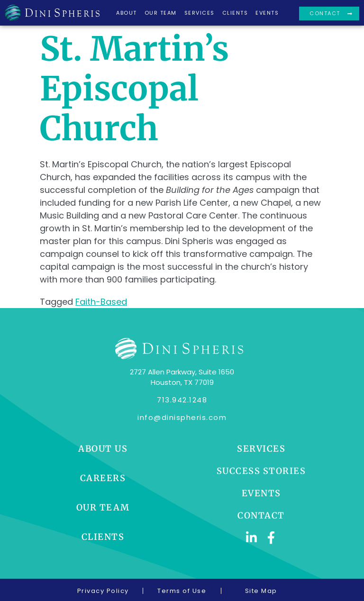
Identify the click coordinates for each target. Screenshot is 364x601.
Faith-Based (101, 302)
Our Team (161, 13)
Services (200, 13)
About (127, 13)
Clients (235, 13)
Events (267, 13)
